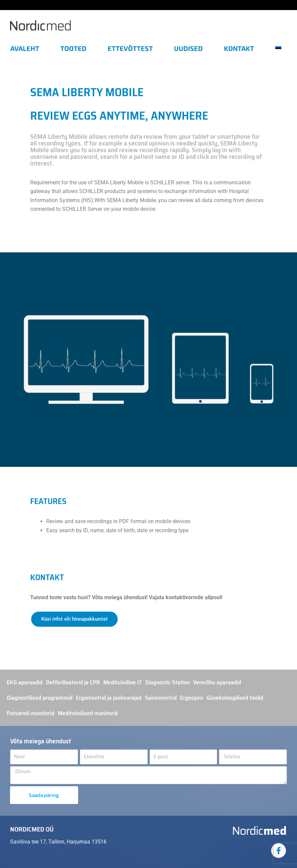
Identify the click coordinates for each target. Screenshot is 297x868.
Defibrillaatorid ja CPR (73, 682)
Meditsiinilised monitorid (88, 713)
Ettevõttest (130, 48)
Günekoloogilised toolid (235, 698)
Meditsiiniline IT (123, 682)
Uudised (188, 48)
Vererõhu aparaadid (217, 682)
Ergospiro (192, 698)
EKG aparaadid (25, 682)
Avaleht (25, 48)
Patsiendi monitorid (31, 713)
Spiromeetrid (161, 698)
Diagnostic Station (167, 682)
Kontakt (239, 48)
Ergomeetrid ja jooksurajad (109, 698)
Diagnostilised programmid (40, 698)
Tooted (73, 48)
